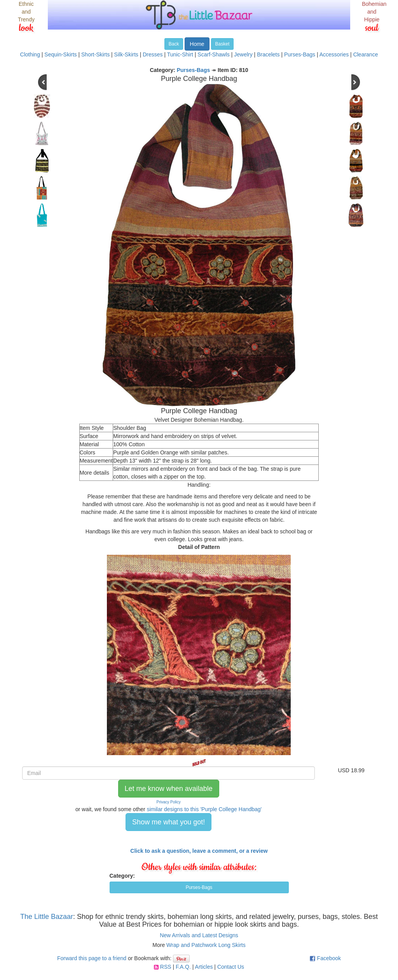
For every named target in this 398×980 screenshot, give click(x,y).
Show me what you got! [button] (168, 822)
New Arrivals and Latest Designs (199, 935)
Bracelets (268, 54)
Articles (204, 967)
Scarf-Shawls (213, 54)
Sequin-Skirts (60, 54)
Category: (122, 876)
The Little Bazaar (47, 917)
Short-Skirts (95, 54)
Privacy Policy (169, 802)
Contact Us (231, 967)
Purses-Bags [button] (199, 887)
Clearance (366, 54)
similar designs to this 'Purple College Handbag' (204, 809)
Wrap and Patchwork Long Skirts (206, 945)
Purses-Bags (300, 54)
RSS (166, 967)
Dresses (153, 54)
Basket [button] (223, 44)
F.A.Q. (183, 967)
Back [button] (174, 44)
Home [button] (197, 44)
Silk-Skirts (126, 54)
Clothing (30, 54)
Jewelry (243, 54)
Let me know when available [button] (169, 789)
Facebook (329, 958)
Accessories (334, 54)
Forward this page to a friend (92, 958)
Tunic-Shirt (180, 54)
